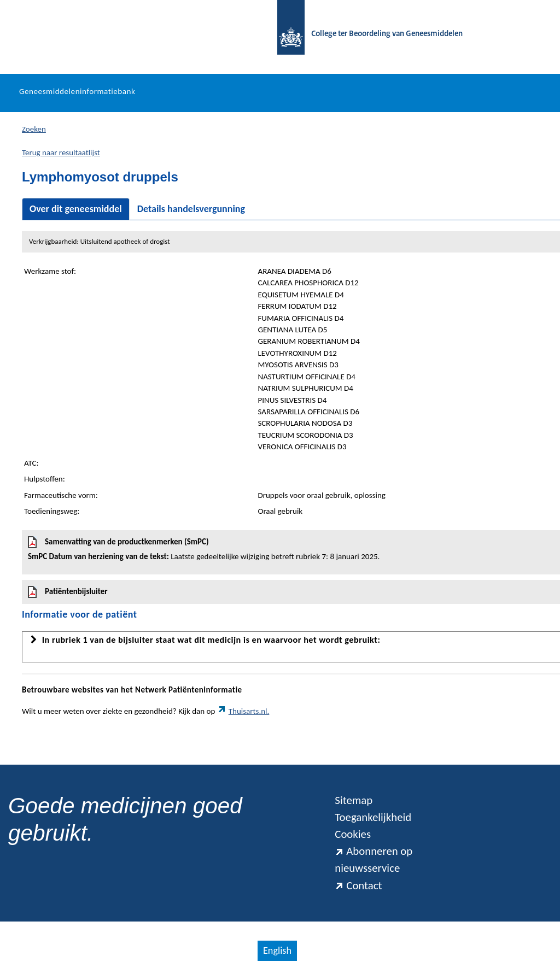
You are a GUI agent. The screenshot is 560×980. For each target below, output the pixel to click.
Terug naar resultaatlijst (61, 152)
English (277, 950)
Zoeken (34, 129)
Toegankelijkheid (373, 817)
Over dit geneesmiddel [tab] (76, 209)
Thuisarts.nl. (243, 711)
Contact (358, 885)
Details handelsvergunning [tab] (191, 209)
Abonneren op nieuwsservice (374, 859)
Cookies (353, 834)
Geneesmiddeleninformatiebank (77, 91)
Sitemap (354, 800)
